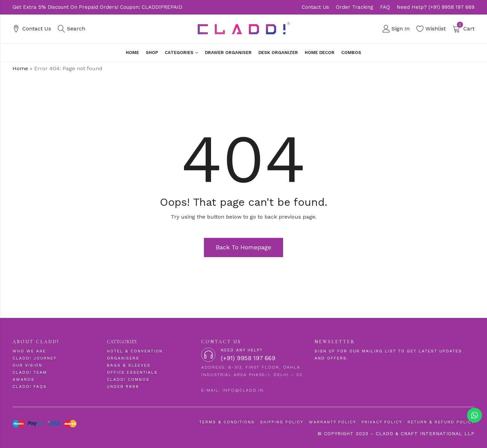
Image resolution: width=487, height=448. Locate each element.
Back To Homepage (243, 247)
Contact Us (315, 7)
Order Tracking (355, 7)
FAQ (385, 7)
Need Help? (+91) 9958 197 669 (436, 7)
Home (20, 68)
